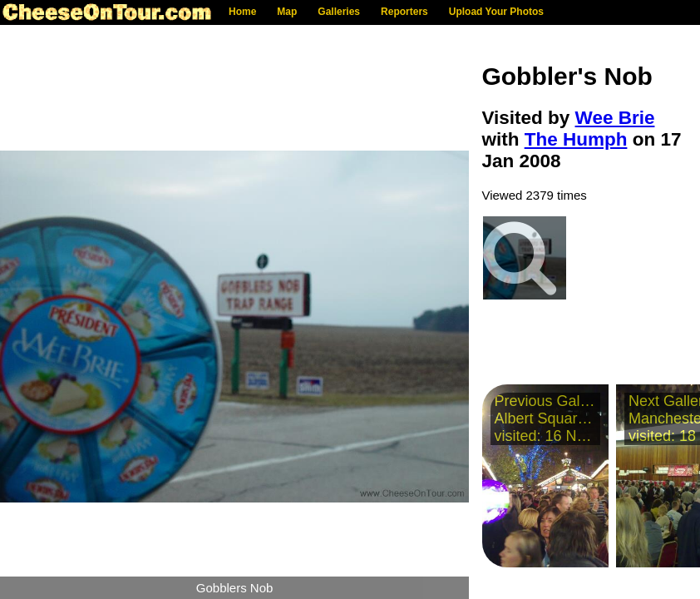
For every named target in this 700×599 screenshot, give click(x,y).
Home (242, 12)
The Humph (576, 139)
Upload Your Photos (496, 12)
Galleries (339, 12)
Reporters (404, 12)
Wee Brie (615, 118)
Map (287, 12)
